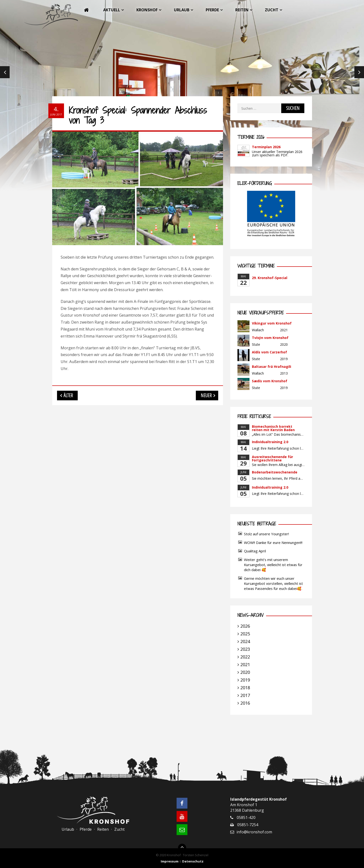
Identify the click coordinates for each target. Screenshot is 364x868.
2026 (245, 626)
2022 (245, 657)
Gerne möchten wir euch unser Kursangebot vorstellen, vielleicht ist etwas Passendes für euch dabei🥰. (273, 583)
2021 (245, 664)
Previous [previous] (5, 72)
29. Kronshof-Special (270, 278)
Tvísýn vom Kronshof (270, 338)
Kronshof (147, 10)
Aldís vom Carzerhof (269, 352)
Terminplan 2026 (266, 147)
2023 (245, 649)
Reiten (242, 10)
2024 (245, 641)
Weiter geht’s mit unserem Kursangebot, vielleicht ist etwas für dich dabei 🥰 (273, 565)
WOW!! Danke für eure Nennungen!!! (273, 542)
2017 (245, 695)
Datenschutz (193, 861)
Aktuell (112, 10)
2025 (245, 634)
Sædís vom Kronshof (270, 381)
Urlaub (182, 10)
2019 (245, 680)
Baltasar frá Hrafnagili (271, 367)
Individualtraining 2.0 (270, 442)
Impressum (170, 861)
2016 (245, 703)
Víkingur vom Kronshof (272, 323)
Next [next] (359, 72)
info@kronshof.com (254, 832)
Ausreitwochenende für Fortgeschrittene (272, 458)
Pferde (212, 10)
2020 (245, 672)
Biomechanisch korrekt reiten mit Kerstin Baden (273, 428)
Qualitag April (255, 551)
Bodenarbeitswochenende (275, 472)
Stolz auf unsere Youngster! (266, 534)
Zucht (272, 10)
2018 (245, 688)
